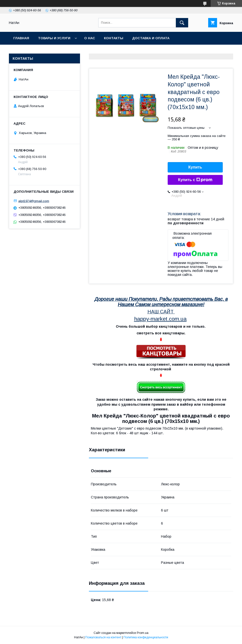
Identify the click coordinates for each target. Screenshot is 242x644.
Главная (21, 38)
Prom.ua (143, 633)
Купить (195, 167)
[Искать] (182, 23)
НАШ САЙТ (161, 312)
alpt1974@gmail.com (34, 201)
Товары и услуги (54, 38)
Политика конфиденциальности (146, 637)
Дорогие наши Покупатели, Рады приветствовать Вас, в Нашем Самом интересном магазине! (161, 302)
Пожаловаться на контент (103, 637)
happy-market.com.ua (160, 319)
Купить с (195, 180)
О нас (90, 38)
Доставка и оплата (151, 38)
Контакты (114, 38)
